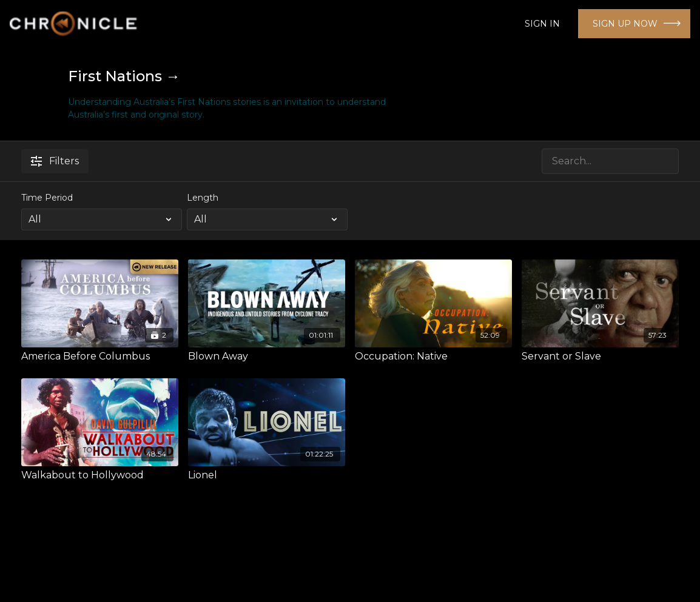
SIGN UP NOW (625, 24)
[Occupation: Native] (433, 356)
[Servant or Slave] (600, 356)
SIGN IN (542, 24)
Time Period (47, 198)
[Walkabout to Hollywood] (100, 475)
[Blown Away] (267, 356)
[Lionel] (267, 475)
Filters (55, 161)
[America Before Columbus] (100, 356)
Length (203, 198)
